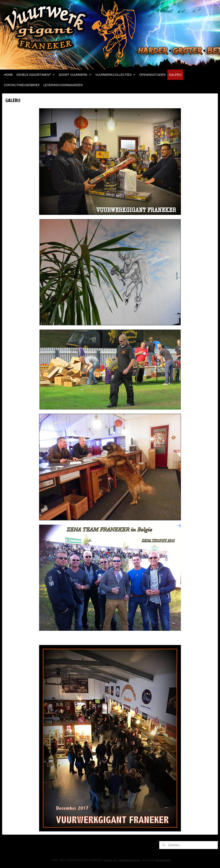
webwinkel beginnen (129, 860)
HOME (8, 75)
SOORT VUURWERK (75, 75)
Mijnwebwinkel (163, 860)
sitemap (108, 860)
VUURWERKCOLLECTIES (115, 75)
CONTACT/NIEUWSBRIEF (22, 85)
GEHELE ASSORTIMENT (36, 75)
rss (115, 860)
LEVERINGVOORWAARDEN (63, 85)
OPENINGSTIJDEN (152, 75)
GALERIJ (175, 75)
